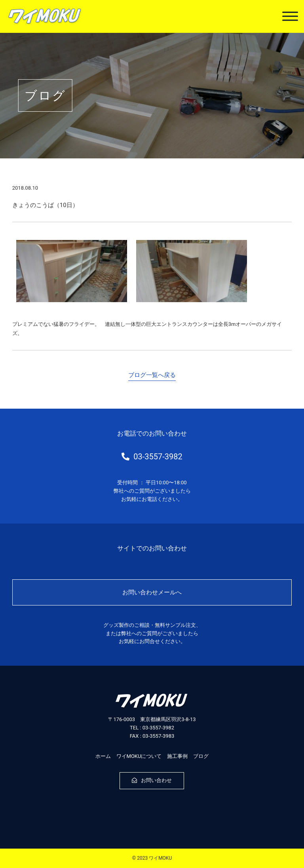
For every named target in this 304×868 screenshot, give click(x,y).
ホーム (103, 756)
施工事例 (177, 756)
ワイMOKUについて (139, 756)
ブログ (201, 756)
